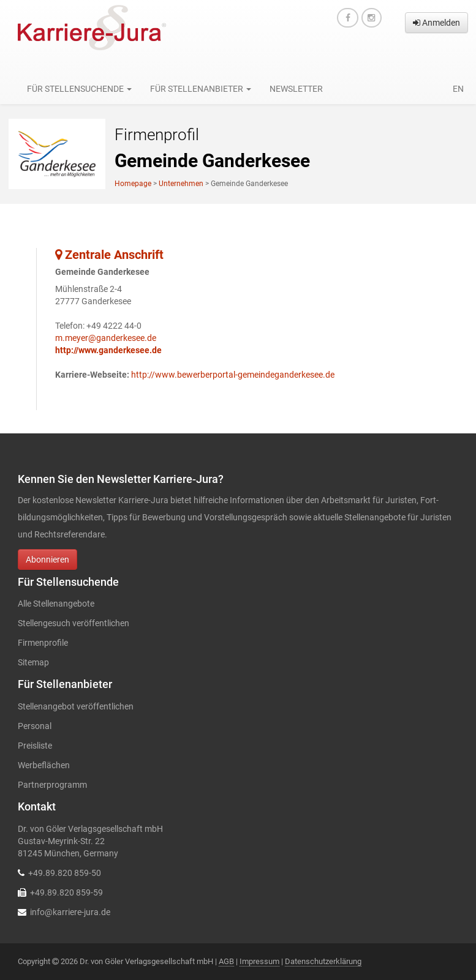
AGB (226, 961)
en (458, 89)
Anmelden (436, 23)
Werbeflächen (44, 765)
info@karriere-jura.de (70, 912)
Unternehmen (181, 184)
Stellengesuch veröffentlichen (74, 623)
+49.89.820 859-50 (65, 873)
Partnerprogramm (52, 785)
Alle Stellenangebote (56, 604)
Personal (35, 726)
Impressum (259, 961)
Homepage (133, 184)
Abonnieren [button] (47, 559)
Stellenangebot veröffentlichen (76, 706)
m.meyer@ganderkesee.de (106, 338)
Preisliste (35, 746)
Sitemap (33, 662)
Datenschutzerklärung (323, 961)
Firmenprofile (43, 643)
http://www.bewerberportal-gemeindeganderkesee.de (233, 375)
